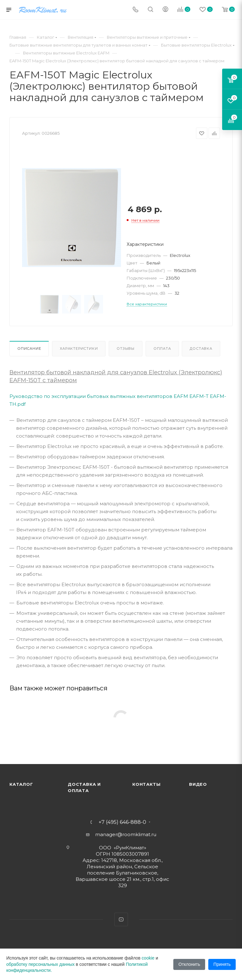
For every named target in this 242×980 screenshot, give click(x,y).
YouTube (121, 919)
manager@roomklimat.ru (126, 834)
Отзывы (126, 348)
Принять (222, 964)
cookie (148, 958)
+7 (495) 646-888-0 (122, 822)
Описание (29, 348)
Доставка (201, 348)
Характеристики (79, 348)
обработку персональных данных (40, 964)
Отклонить (189, 964)
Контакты (146, 784)
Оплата (162, 348)
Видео (198, 784)
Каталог (21, 784)
